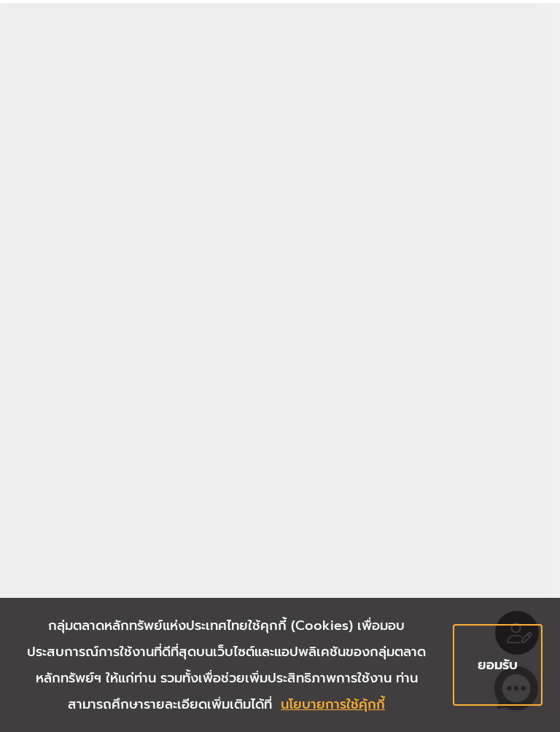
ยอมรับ (498, 665)
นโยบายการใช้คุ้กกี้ (333, 704)
